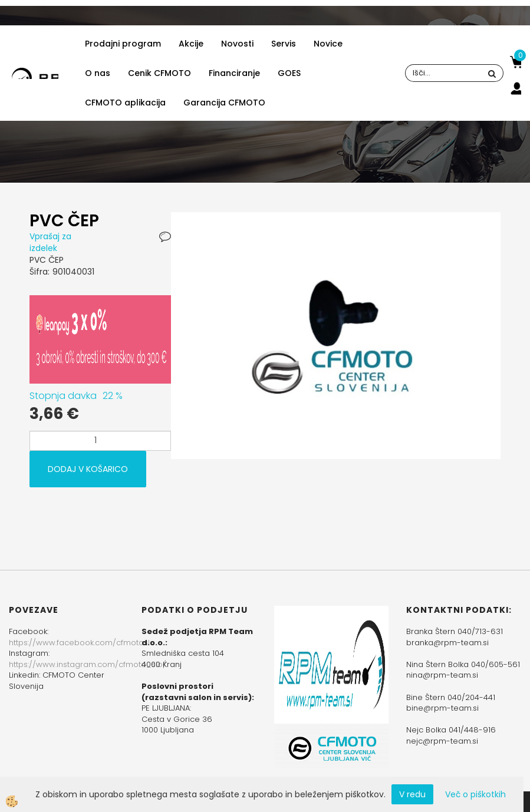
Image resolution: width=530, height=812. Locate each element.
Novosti (237, 44)
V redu (412, 794)
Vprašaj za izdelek (50, 242)
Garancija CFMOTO (224, 103)
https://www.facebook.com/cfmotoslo (82, 643)
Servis (284, 44)
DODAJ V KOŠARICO (88, 469)
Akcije (191, 44)
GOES (289, 73)
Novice (328, 44)
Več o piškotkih (475, 794)
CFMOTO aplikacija (125, 103)
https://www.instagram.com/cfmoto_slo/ (88, 664)
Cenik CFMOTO (159, 73)
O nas (98, 73)
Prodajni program (123, 44)
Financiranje (234, 73)
